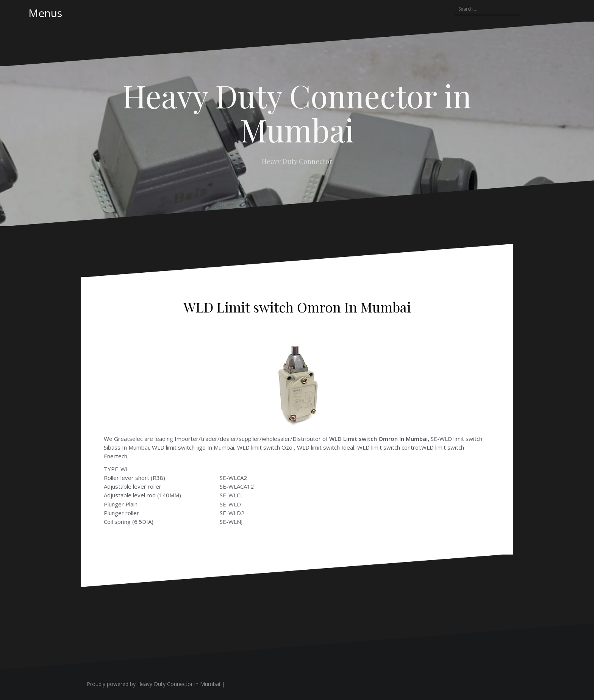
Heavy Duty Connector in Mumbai (297, 112)
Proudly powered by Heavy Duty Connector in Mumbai (153, 684)
